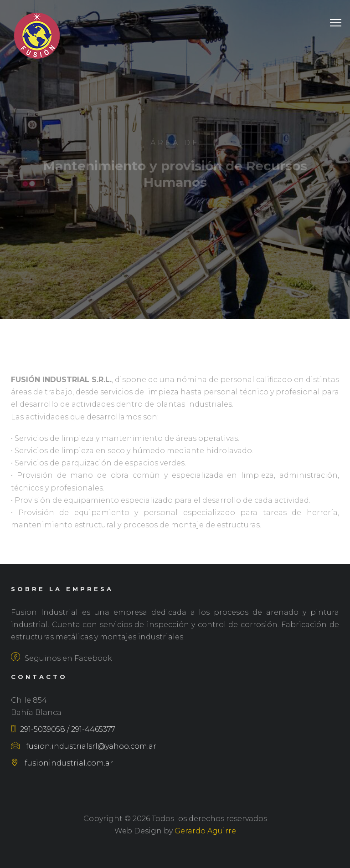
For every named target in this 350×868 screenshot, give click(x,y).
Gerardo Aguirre (205, 831)
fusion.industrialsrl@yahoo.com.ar (84, 746)
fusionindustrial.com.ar (62, 763)
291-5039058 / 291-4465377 (63, 729)
